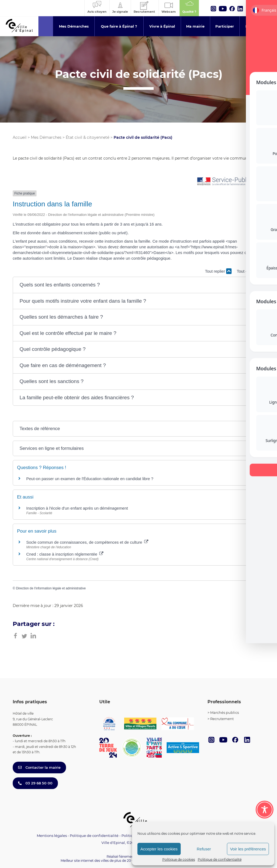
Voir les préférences (248, 849)
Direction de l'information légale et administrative (51, 588)
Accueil (20, 137)
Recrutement (222, 719)
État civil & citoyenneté (88, 137)
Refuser (204, 849)
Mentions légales (52, 836)
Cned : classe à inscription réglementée (65, 554)
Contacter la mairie (39, 767)
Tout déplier (250, 271)
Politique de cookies (179, 859)
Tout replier (218, 271)
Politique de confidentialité (220, 859)
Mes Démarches (46, 137)
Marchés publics (225, 712)
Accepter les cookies (159, 849)
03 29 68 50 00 (35, 783)
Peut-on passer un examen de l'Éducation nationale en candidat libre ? (90, 479)
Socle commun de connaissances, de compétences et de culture (87, 542)
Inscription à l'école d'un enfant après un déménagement (77, 508)
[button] (138, 285)
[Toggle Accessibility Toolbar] (265, 810)
